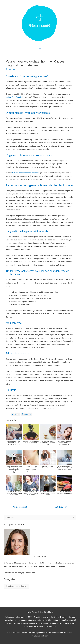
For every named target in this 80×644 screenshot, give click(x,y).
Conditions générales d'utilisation (47, 617)
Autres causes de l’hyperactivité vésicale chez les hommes (40, 185)
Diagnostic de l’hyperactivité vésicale (27, 231)
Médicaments (14, 323)
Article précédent (19, 507)
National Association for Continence (26, 173)
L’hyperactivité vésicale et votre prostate (29, 155)
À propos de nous (68, 617)
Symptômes (10, 69)
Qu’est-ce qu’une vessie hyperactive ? (27, 76)
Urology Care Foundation (15, 97)
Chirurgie (11, 390)
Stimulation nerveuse (18, 354)
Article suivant (62, 507)
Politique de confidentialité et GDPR (19, 617)
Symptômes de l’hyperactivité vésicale (28, 113)
